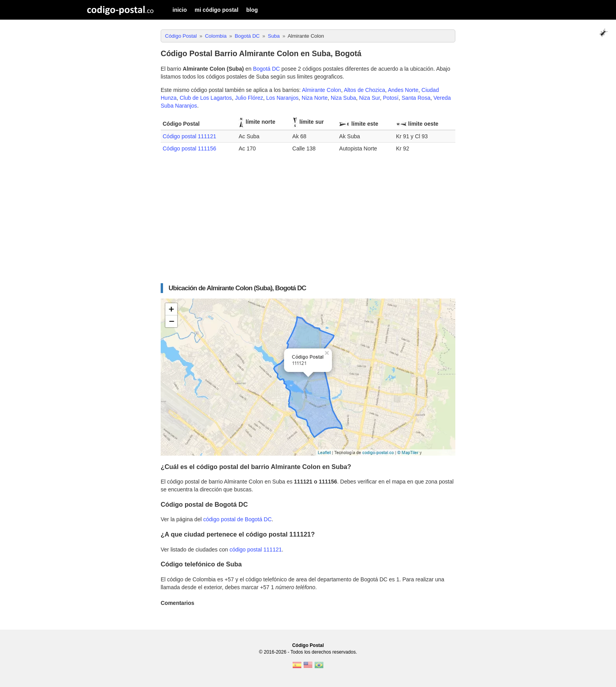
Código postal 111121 (189, 136)
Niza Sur (369, 98)
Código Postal (308, 645)
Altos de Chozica (364, 90)
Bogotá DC (266, 69)
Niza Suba (344, 98)
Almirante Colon (322, 90)
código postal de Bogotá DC (237, 519)
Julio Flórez (249, 98)
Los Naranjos (283, 98)
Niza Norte (315, 98)
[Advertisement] (308, 223)
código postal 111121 (256, 550)
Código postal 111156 (189, 148)
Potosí (391, 98)
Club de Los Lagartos (206, 98)
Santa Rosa (416, 98)
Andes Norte (403, 90)
